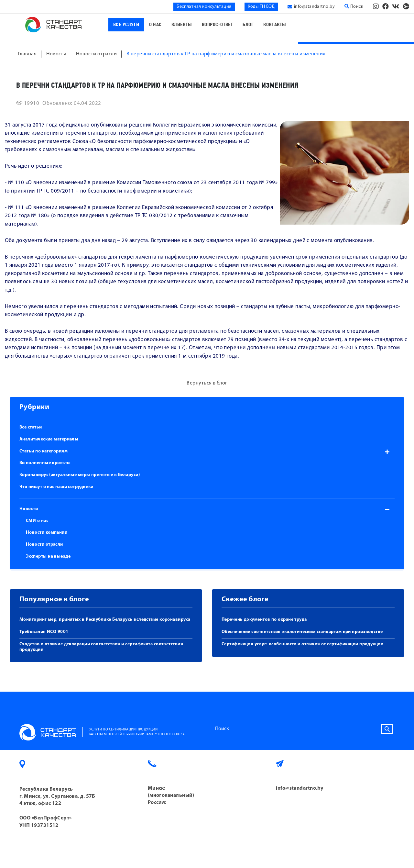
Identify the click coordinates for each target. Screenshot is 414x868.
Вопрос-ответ (217, 25)
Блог (248, 25)
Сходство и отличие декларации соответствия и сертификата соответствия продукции (101, 647)
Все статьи (31, 427)
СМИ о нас (37, 521)
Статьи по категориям (44, 451)
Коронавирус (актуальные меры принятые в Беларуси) (80, 475)
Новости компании (47, 533)
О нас (155, 25)
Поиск (354, 6)
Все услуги (126, 25)
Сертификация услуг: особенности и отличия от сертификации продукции (302, 644)
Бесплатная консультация (204, 7)
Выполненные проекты (45, 463)
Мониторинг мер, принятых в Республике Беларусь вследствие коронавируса (105, 620)
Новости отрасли (44, 545)
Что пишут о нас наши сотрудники (56, 487)
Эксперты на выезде (48, 556)
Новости (29, 509)
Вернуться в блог (207, 383)
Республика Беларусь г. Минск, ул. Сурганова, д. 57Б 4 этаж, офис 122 (57, 797)
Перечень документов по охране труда (264, 620)
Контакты (275, 25)
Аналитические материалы (49, 439)
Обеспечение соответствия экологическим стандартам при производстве (302, 632)
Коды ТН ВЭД (261, 7)
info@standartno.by (314, 7)
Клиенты (182, 25)
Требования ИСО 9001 (44, 632)
